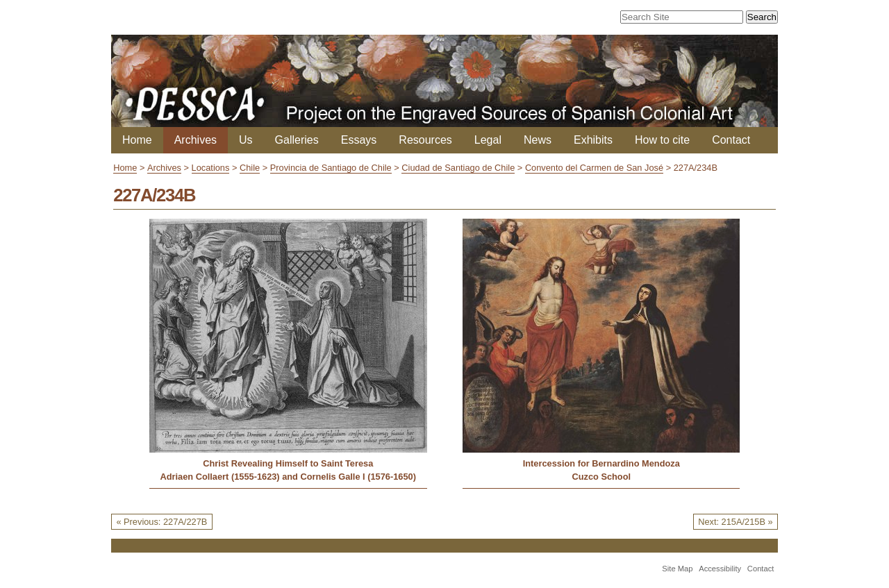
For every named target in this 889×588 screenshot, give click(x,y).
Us (246, 140)
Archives (196, 140)
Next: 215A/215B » (735, 522)
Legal (488, 140)
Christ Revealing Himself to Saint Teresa (288, 463)
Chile (250, 168)
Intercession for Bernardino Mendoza (601, 463)
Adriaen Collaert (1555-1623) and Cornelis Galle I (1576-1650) (288, 477)
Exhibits (593, 140)
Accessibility (720, 569)
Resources (425, 140)
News (538, 140)
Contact (731, 140)
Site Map (677, 569)
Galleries (297, 140)
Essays (359, 140)
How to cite (662, 140)
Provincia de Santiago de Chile (331, 168)
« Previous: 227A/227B (161, 522)
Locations (211, 168)
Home (137, 140)
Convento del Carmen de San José (594, 168)
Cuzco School (601, 477)
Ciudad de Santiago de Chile (458, 168)
